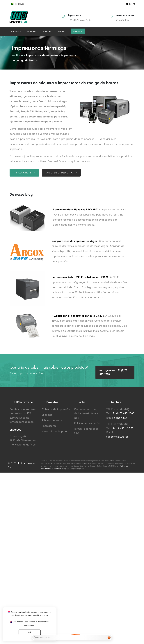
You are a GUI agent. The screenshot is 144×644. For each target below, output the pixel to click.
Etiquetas (47, 415)
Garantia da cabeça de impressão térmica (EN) (87, 413)
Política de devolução (87, 423)
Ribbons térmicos (52, 420)
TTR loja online (24, 173)
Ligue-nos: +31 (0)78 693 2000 (113, 372)
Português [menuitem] (20, 4)
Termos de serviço (60, 468)
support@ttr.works (117, 437)
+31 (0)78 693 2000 (80, 20)
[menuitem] (21, 4)
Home (20, 55)
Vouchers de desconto (61, 173)
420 (102, 316)
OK (30, 632)
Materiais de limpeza (54, 431)
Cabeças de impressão (56, 409)
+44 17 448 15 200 (122, 428)
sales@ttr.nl (123, 20)
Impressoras (49, 426)
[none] (21, 4)
